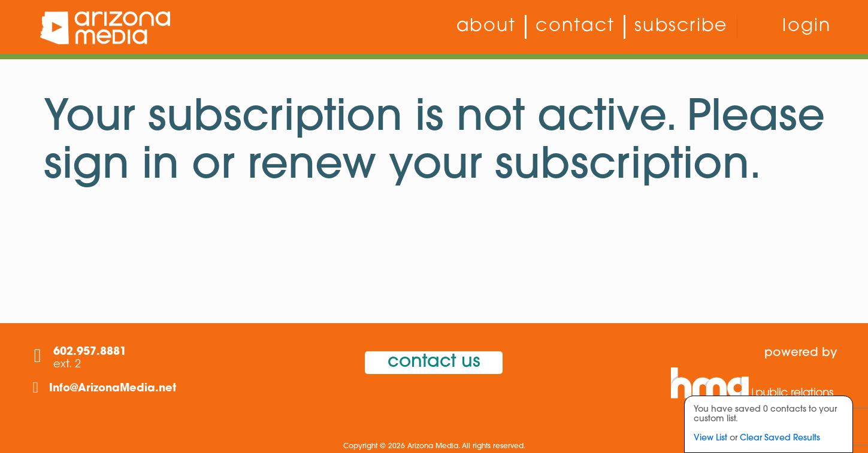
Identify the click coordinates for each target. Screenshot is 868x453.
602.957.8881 (90, 352)
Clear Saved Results (780, 438)
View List (710, 438)
